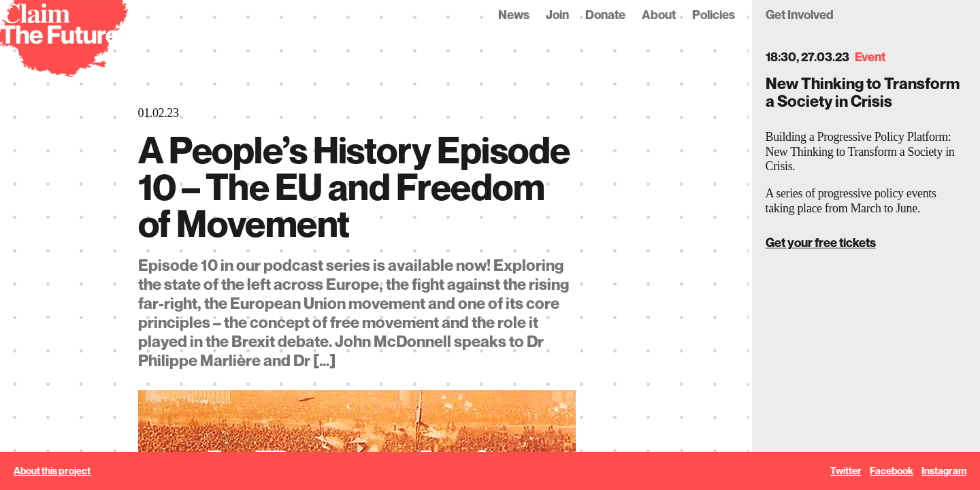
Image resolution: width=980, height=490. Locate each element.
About (659, 15)
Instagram (944, 471)
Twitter (846, 471)
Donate (605, 15)
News (514, 15)
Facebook (892, 471)
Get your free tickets (821, 243)
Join (557, 15)
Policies (714, 15)
